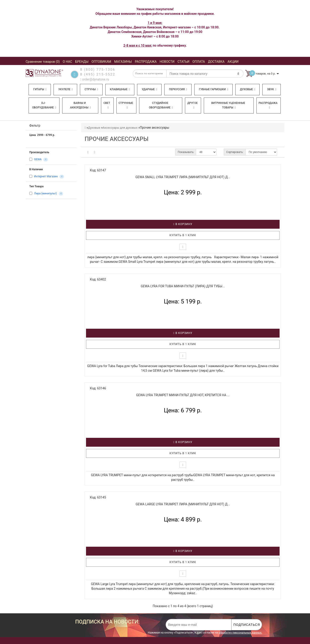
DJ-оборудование (44, 105)
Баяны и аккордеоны (80, 105)
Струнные (126, 105)
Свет (107, 105)
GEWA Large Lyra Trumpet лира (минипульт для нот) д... (183, 504)
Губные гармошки (214, 89)
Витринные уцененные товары (228, 105)
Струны (91, 89)
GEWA (38, 160)
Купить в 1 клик (183, 235)
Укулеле (65, 89)
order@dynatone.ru (95, 79)
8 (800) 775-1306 (98, 70)
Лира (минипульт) (46, 194)
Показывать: (186, 152)
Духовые (247, 89)
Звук (272, 89)
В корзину (183, 224)
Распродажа (268, 105)
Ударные (149, 89)
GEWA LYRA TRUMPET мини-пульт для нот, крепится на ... (183, 395)
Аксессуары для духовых (120, 128)
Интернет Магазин (46, 177)
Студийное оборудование (161, 105)
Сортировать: (235, 152)
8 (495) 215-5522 (98, 74)
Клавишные (120, 89)
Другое (192, 105)
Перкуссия (178, 89)
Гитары (40, 89)
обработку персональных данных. (240, 633)
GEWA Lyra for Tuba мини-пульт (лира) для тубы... (183, 286)
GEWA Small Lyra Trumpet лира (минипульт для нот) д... (183, 177)
